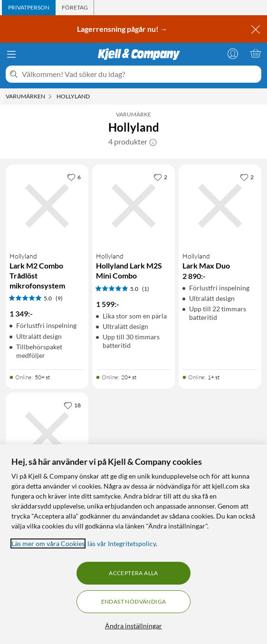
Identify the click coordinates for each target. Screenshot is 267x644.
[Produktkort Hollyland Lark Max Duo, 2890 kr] (220, 206)
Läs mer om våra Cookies (48, 543)
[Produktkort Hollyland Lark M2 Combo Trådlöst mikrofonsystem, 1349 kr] (47, 206)
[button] (153, 142)
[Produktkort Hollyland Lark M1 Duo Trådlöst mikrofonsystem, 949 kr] (47, 434)
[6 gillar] (74, 177)
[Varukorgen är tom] (256, 53)
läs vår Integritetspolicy (122, 543)
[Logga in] (233, 53)
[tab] (29, 8)
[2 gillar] (160, 177)
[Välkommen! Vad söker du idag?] (140, 74)
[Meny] (11, 54)
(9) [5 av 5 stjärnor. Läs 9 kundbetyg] (59, 298)
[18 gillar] (72, 405)
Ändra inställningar (133, 626)
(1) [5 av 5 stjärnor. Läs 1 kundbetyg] (146, 289)
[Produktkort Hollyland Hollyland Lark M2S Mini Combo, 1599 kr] (133, 206)
